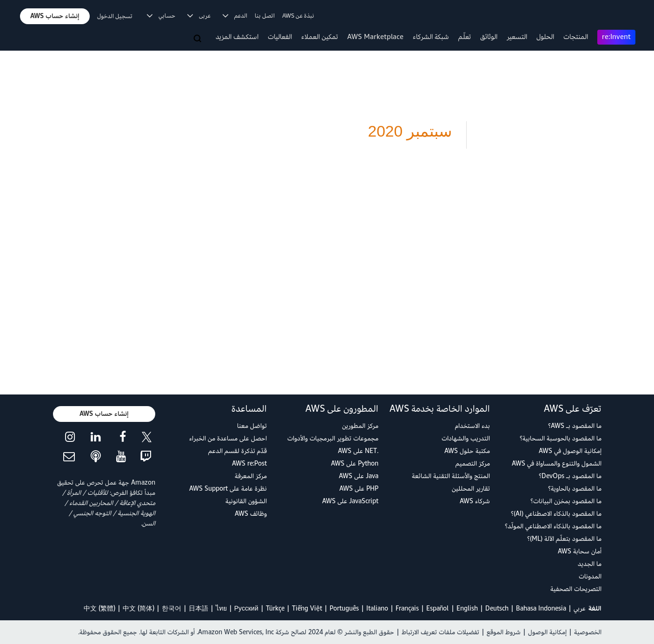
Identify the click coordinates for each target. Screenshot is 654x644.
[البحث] (198, 39)
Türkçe (275, 608)
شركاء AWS (475, 501)
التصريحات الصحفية (576, 589)
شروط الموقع (504, 632)
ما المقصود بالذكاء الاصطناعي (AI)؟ (556, 514)
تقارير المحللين (471, 489)
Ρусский (246, 608)
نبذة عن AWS (298, 16)
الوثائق (489, 37)
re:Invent (616, 37)
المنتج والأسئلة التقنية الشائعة (451, 476)
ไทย (221, 608)
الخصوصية (588, 632)
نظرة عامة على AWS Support (228, 489)
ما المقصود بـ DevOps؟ (570, 476)
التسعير (517, 37)
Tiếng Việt (307, 608)
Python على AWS (355, 463)
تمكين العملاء (320, 37)
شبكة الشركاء (431, 37)
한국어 (172, 608)
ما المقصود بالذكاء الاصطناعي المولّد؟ (553, 526)
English (467, 608)
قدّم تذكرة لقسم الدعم (238, 451)
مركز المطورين (360, 426)
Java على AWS (359, 476)
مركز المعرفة (251, 476)
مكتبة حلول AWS (467, 451)
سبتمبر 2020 (410, 131)
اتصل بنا (265, 16)
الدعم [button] (235, 16)
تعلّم (465, 37)
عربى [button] (199, 16)
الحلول (545, 37)
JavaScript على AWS (350, 501)
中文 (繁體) (99, 608)
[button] (55, 16)
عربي (580, 608)
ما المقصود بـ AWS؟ (575, 426)
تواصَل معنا (252, 426)
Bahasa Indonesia (541, 608)
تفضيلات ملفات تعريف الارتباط (440, 632)
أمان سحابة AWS (580, 551)
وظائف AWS (251, 514)
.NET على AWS (358, 451)
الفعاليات (280, 37)
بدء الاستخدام (472, 426)
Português (344, 608)
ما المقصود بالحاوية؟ (575, 489)
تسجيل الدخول (115, 16)
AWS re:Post (249, 463)
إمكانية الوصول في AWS (570, 451)
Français (407, 608)
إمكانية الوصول (547, 632)
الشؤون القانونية (246, 501)
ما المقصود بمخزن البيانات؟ (566, 501)
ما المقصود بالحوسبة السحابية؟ (561, 438)
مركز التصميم (473, 463)
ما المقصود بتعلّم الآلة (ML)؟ (564, 539)
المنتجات (576, 37)
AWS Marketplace (375, 37)
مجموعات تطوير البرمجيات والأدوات (333, 438)
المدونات (590, 576)
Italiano (377, 608)
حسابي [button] (161, 16)
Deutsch (497, 608)
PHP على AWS (359, 489)
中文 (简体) (139, 608)
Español (438, 608)
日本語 (198, 608)
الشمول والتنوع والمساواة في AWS (557, 463)
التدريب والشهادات (466, 438)
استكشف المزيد (237, 37)
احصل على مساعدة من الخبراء (228, 438)
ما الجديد (590, 564)
